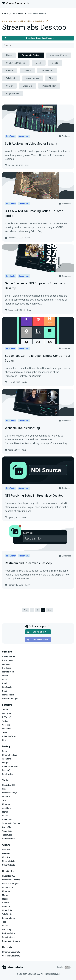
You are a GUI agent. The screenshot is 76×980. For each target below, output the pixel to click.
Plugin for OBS (13, 94)
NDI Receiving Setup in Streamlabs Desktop (34, 496)
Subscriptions (33, 78)
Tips (51, 78)
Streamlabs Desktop (31, 55)
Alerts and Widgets (59, 55)
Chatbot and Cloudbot (16, 63)
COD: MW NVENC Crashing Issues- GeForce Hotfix (34, 213)
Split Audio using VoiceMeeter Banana (31, 144)
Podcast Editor (49, 86)
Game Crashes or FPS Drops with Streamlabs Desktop (35, 286)
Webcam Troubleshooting (22, 428)
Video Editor (47, 71)
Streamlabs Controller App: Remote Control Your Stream (38, 358)
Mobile (55, 63)
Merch (39, 63)
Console (27, 71)
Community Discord (38, 640)
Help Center (18, 14)
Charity (9, 86)
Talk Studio (11, 78)
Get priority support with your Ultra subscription (25, 21)
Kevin (28, 165)
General (10, 71)
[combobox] (38, 45)
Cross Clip (27, 86)
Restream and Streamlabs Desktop (28, 563)
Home (5, 14)
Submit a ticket (37, 632)
